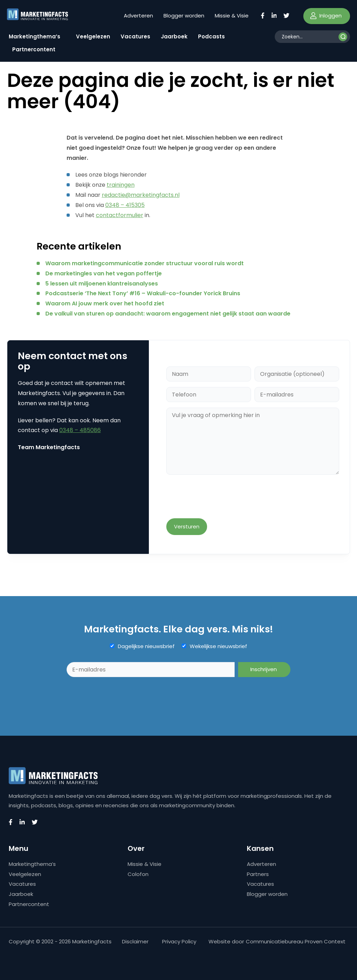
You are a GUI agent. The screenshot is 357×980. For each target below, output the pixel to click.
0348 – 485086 (80, 430)
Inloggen (326, 16)
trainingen (121, 185)
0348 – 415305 (125, 205)
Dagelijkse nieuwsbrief (146, 646)
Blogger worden (184, 16)
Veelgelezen (93, 36)
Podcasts (211, 36)
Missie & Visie (232, 16)
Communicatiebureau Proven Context (296, 941)
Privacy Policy (179, 941)
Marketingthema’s (35, 36)
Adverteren (138, 16)
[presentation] (219, 497)
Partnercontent (34, 49)
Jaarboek (174, 36)
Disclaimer (135, 941)
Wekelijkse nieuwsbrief (218, 646)
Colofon (138, 874)
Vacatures (135, 36)
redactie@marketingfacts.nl (141, 195)
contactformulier (120, 215)
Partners (258, 874)
